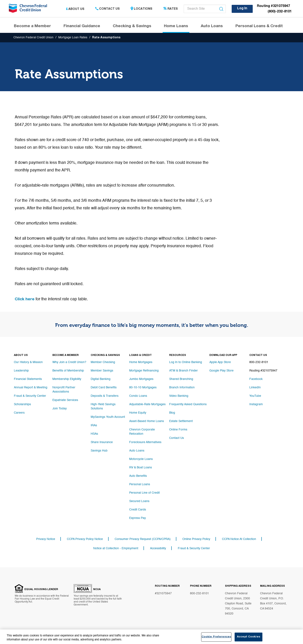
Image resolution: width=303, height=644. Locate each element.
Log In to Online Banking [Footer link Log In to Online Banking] (186, 362)
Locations (142, 9)
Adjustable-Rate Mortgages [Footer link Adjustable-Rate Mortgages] (147, 404)
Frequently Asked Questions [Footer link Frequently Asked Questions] (188, 404)
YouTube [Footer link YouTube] (255, 396)
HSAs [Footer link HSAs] (94, 434)
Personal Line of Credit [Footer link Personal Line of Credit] (144, 493)
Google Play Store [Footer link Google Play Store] (221, 371)
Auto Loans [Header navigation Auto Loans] (212, 26)
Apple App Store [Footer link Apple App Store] (220, 362)
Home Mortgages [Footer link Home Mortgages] (141, 362)
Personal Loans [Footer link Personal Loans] (140, 484)
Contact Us (108, 9)
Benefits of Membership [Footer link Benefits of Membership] (68, 371)
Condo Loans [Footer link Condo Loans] (138, 396)
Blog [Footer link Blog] (172, 413)
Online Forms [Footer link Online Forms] (178, 430)
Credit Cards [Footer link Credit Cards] (138, 510)
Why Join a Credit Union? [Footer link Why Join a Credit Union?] (69, 362)
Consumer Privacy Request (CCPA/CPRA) (143, 539)
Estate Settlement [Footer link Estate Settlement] (181, 421)
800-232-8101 (199, 593)
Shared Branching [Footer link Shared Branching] (181, 379)
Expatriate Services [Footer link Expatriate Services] (65, 400)
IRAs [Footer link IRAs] (94, 425)
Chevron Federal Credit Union (33, 37)
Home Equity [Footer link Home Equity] (138, 413)
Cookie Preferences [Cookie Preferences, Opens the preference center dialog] (216, 638)
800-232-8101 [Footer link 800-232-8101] (259, 362)
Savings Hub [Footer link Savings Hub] (99, 451)
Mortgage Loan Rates (73, 37)
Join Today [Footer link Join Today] (60, 409)
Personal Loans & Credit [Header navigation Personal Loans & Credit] (259, 26)
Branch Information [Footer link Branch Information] (182, 387)
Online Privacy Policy (196, 539)
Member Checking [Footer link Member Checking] (103, 362)
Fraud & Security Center (194, 548)
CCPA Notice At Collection (239, 539)
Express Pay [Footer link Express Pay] (138, 518)
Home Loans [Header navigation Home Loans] (176, 26)
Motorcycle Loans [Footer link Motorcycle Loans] (141, 459)
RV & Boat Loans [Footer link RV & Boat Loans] (141, 468)
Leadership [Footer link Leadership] (21, 371)
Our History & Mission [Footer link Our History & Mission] (28, 362)
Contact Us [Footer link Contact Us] (177, 438)
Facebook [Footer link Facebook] (256, 379)
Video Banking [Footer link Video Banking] (179, 396)
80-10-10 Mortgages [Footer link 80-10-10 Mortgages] (143, 387)
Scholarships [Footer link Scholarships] (22, 404)
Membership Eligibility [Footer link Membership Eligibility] (67, 379)
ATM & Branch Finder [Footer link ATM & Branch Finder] (183, 371)
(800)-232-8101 (280, 12)
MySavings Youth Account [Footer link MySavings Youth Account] (108, 417)
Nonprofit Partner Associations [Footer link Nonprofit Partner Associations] (64, 390)
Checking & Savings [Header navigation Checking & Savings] (132, 26)
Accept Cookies (249, 638)
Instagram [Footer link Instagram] (256, 404)
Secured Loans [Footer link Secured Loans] (139, 501)
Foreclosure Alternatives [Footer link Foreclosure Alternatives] (145, 442)
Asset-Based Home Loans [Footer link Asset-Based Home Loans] (147, 421)
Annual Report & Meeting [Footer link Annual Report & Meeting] (31, 387)
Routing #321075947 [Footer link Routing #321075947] (263, 371)
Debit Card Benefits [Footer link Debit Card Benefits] (104, 387)
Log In (242, 9)
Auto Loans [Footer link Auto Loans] (137, 451)
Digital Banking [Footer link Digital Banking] (101, 379)
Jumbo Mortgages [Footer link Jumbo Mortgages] (141, 379)
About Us (75, 9)
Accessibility (158, 548)
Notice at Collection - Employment (116, 548)
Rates (171, 9)
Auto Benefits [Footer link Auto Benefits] (138, 476)
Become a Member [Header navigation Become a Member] (32, 26)
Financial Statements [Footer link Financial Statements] (28, 379)
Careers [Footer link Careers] (19, 413)
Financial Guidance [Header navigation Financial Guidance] (82, 26)
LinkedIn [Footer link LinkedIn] (255, 387)
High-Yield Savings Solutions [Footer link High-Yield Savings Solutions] (103, 406)
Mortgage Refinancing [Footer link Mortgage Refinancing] (144, 371)
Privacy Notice (46, 539)
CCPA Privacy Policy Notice (85, 539)
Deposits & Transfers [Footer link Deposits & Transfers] (105, 396)
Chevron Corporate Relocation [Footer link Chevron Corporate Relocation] (142, 432)
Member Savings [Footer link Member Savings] (102, 371)
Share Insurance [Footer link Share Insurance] (102, 442)
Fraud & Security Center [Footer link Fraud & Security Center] (30, 396)
